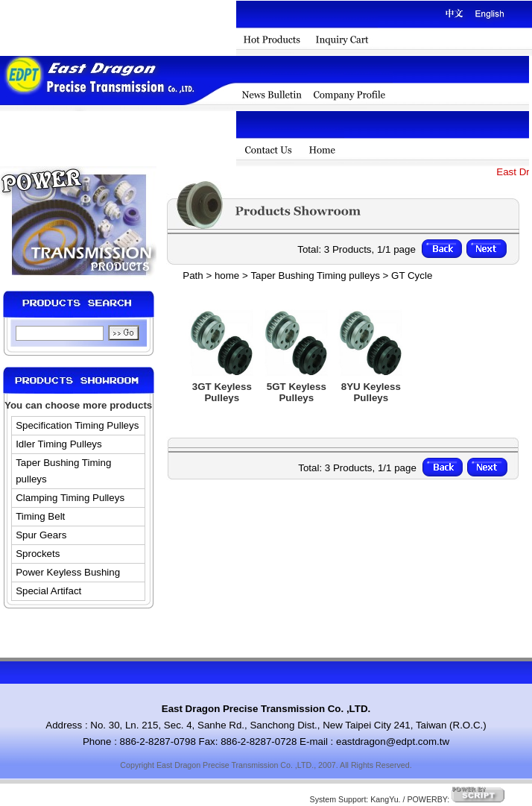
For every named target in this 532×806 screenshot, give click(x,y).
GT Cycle (412, 276)
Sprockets (38, 554)
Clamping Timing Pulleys (70, 498)
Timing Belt (40, 516)
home (227, 276)
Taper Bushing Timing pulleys (63, 471)
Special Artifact (48, 591)
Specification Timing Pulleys (77, 425)
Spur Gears (41, 535)
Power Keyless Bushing (68, 572)
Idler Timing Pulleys (59, 444)
